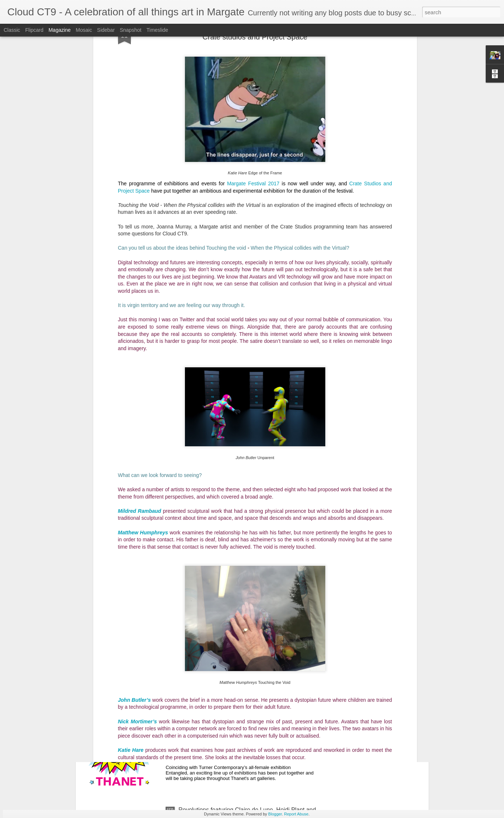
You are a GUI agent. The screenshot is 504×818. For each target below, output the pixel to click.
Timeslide (157, 30)
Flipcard (34, 30)
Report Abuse (296, 814)
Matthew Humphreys (143, 386)
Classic (12, 30)
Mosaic (84, 30)
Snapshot (131, 30)
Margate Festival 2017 (253, 37)
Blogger (275, 814)
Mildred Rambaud (140, 364)
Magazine (60, 30)
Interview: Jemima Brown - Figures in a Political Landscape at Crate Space (240, 647)
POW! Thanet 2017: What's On (219, 727)
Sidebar (106, 30)
